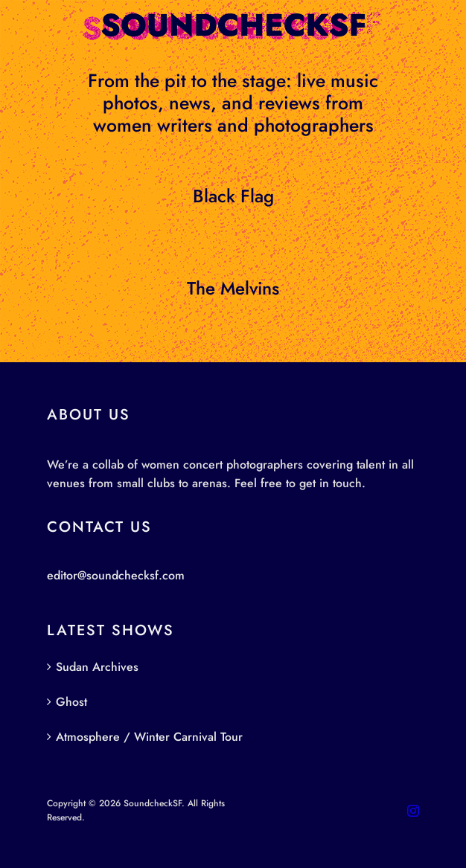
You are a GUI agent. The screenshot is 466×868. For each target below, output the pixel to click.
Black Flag (233, 196)
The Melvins (233, 288)
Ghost (71, 702)
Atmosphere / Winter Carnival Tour (149, 737)
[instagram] (413, 811)
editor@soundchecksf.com (116, 575)
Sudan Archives (97, 667)
